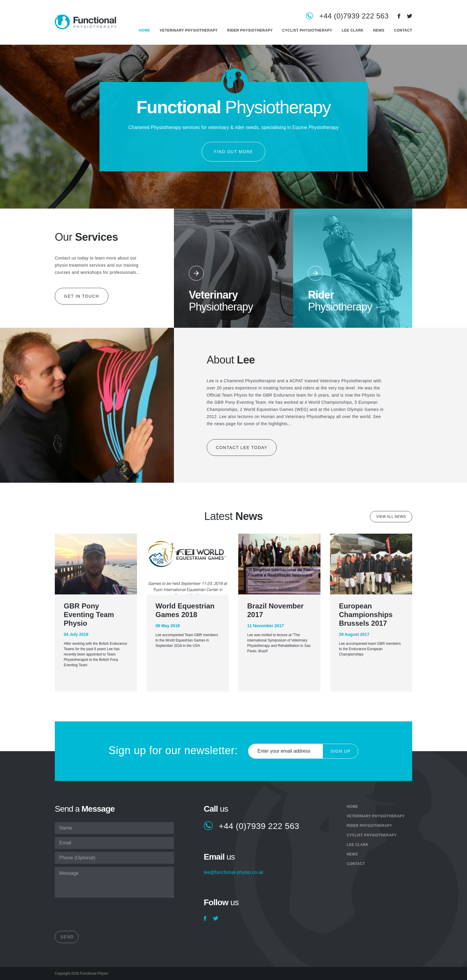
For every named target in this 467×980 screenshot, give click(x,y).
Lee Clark (353, 30)
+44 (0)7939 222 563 (354, 16)
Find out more (233, 152)
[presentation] (100, 916)
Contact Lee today (242, 448)
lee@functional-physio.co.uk (233, 872)
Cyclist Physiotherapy (307, 30)
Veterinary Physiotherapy (189, 30)
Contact (403, 30)
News (379, 30)
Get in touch (82, 296)
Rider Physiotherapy (250, 30)
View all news (391, 517)
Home (144, 30)
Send (67, 937)
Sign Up (340, 751)
